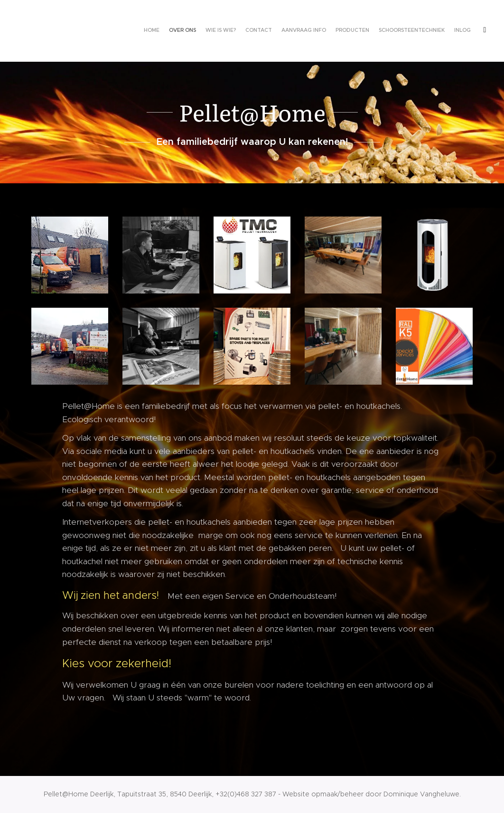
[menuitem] (384, 31)
